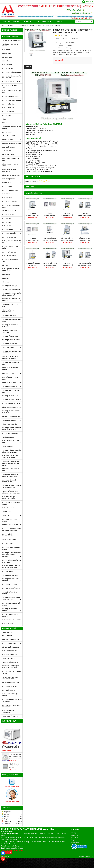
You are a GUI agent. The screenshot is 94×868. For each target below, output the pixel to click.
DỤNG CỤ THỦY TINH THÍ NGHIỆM (10, 369)
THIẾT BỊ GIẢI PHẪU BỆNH (12, 575)
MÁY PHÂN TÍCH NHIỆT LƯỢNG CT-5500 (10, 481)
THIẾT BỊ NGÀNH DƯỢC (10, 286)
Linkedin (75, 39)
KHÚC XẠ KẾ (6, 278)
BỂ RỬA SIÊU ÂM (12, 140)
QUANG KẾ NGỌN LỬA (9, 211)
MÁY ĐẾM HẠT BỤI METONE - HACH (11, 206)
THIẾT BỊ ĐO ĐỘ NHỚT (9, 316)
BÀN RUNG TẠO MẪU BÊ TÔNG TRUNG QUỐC (10, 457)
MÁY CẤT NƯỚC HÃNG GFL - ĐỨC (12, 442)
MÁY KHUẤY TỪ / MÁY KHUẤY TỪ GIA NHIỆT (12, 77)
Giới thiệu (17, 22)
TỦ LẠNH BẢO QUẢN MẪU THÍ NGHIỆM (12, 127)
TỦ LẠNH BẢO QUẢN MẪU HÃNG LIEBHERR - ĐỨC (10, 475)
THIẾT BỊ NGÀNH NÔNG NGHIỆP (10, 593)
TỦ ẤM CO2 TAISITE (8, 658)
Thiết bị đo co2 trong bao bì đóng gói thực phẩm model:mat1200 (16, 756)
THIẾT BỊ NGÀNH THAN (10, 344)
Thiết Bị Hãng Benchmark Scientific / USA (12, 599)
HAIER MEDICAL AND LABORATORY (9, 171)
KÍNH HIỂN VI (6, 61)
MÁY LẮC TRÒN (7, 65)
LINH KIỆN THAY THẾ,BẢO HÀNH (12, 378)
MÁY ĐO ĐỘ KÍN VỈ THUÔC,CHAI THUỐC (9, 535)
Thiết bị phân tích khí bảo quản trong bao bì (12, 429)
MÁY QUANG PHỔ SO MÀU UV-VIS (12, 242)
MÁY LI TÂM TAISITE (9, 690)
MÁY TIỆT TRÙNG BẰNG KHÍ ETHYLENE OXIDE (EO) (11, 567)
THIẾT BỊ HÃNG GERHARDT (12, 400)
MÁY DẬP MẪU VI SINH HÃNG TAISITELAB (11, 706)
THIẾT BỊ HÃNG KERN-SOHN (12, 336)
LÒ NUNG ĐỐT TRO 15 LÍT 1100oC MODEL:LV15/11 (33, 251)
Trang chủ (6, 22)
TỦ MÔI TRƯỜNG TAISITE (10, 662)
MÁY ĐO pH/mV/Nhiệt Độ (10, 190)
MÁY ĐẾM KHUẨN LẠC (9, 237)
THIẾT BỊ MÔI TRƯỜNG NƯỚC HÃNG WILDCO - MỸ (12, 294)
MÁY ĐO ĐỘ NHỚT (8, 108)
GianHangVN (90, 856)
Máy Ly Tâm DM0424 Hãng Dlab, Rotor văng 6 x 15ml (11, 747)
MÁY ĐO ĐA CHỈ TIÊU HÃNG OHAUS (11, 503)
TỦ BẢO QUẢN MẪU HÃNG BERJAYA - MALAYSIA (10, 358)
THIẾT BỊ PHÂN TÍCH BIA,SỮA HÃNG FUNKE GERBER (12, 451)
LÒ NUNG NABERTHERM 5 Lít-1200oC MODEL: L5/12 (85, 215)
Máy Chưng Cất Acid (10, 585)
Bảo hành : (61, 48)
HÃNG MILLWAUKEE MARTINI (12, 407)
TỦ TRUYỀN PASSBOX (9, 540)
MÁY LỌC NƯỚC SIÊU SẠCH (11, 588)
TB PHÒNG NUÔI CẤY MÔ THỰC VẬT (10, 331)
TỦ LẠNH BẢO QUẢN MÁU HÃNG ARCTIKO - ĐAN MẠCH (11, 492)
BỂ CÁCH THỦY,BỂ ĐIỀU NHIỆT (12, 143)
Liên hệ (55, 22)
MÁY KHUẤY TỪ (7, 198)
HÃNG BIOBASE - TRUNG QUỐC (12, 165)
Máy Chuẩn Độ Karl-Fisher (12, 620)
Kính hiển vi (75, 835)
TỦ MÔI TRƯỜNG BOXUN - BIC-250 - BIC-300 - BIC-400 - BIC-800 (11, 463)
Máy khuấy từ (75, 842)
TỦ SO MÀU (6, 282)
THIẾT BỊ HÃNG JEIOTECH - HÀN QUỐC (11, 391)
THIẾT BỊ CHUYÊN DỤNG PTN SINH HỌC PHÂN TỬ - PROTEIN (12, 555)
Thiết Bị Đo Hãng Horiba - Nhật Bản (12, 580)
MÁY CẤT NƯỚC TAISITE (12, 643)
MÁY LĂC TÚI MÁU (8, 571)
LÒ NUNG (12, 265)
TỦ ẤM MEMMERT (8, 447)
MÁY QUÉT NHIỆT (8, 543)
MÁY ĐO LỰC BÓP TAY (12, 252)
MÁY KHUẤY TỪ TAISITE (10, 686)
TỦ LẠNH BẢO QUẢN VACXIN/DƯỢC (9, 311)
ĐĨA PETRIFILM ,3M (8, 155)
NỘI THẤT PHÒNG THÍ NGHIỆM (12, 525)
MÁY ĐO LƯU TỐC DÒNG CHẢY (10, 247)
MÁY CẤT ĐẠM (7, 115)
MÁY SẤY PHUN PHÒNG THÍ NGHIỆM (11, 604)
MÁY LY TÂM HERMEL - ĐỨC (11, 433)
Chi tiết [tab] (28, 67)
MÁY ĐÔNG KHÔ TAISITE (10, 655)
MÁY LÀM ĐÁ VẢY (8, 508)
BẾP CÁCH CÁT (7, 57)
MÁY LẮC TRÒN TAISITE (10, 651)
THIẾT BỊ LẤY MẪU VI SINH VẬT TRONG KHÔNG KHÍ (12, 487)
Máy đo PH (75, 838)
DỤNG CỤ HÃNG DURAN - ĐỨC (12, 383)
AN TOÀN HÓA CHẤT (12, 136)
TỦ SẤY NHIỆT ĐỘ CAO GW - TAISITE (11, 45)
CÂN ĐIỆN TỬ (12, 151)
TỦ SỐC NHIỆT (7, 512)
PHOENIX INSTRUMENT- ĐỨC (11, 417)
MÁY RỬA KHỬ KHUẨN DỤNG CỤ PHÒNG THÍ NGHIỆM (12, 529)
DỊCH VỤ (27, 22)
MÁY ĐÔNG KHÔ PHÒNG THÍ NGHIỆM (12, 548)
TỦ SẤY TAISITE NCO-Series (11, 40)
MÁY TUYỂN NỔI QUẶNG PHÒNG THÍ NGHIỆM (10, 498)
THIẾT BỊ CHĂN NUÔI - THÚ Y (11, 340)
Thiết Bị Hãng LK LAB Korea (12, 610)
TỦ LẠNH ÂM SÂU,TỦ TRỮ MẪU (10, 305)
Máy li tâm (74, 840)
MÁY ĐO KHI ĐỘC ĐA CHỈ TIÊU (12, 403)
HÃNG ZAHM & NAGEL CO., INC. (11, 159)
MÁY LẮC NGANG (8, 69)
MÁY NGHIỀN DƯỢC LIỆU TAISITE (10, 695)
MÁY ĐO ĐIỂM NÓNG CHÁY (11, 97)
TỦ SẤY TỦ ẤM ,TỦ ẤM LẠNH (11, 290)
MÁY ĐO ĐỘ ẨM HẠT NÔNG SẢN (11, 260)
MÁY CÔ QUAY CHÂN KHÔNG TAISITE (12, 672)
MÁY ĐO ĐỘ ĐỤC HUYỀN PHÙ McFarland (12, 561)
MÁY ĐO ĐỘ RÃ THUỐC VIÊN (11, 82)
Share (57, 39)
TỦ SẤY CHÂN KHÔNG (12, 420)
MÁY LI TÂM (6, 50)
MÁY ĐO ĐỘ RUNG (8, 215)
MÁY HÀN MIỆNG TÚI (9, 112)
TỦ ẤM (4, 119)
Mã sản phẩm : (60, 43)
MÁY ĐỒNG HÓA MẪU (12, 233)
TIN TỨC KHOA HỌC (41, 22)
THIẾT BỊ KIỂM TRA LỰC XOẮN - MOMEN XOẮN (12, 352)
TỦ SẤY (5, 123)
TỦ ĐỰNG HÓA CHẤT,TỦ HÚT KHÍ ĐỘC (12, 300)
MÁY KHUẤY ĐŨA (12, 230)
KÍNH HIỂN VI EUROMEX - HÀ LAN (11, 470)
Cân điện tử (75, 833)
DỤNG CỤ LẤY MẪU (12, 374)
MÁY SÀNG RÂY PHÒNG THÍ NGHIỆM (11, 520)
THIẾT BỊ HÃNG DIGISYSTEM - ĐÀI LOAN (12, 412)
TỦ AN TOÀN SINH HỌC (12, 424)
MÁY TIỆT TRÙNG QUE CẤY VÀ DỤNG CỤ (12, 615)
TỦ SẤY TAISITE (12, 636)
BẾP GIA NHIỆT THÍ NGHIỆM (11, 647)
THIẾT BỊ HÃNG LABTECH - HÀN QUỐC (12, 326)
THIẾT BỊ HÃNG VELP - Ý (12, 396)
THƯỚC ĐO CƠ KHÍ (12, 347)
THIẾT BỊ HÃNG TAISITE (12, 387)
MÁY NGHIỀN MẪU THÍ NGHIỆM (12, 72)
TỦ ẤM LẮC (12, 515)
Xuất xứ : (62, 45)
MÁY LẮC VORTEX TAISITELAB (8, 712)
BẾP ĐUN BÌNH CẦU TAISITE (11, 683)
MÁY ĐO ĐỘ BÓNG (8, 624)
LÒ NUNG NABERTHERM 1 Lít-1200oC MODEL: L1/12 (33, 215)
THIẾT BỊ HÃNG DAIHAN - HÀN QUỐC (12, 320)
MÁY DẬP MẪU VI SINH (9, 256)
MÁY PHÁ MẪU (7, 218)
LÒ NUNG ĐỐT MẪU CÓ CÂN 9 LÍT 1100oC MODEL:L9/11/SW (50, 226)
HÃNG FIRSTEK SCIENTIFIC (11, 175)
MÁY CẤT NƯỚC (7, 132)
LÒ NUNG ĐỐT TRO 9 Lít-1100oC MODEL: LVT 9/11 (50, 251)
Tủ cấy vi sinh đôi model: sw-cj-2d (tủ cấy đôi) (15, 766)
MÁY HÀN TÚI (7, 226)
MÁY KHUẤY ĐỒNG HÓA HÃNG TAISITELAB (12, 700)
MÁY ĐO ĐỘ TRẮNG (8, 104)
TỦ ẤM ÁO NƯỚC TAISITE (10, 716)
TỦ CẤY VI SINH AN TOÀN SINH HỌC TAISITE (10, 678)
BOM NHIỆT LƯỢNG (12, 147)
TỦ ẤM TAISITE (12, 632)
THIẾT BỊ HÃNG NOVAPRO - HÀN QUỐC (11, 363)
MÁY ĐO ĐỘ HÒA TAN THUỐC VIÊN (12, 86)
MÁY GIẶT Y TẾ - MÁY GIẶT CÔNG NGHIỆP (11, 270)
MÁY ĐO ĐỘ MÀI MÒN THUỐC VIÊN (12, 92)
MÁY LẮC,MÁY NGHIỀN (9, 201)
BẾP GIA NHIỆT (7, 53)
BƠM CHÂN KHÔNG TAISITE (11, 640)
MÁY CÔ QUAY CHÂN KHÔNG (12, 100)
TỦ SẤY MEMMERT (8, 437)
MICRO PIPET (12, 183)
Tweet (66, 39)
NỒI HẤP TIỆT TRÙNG (12, 179)
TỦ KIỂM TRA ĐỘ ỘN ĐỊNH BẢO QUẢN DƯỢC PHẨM (11, 667)
